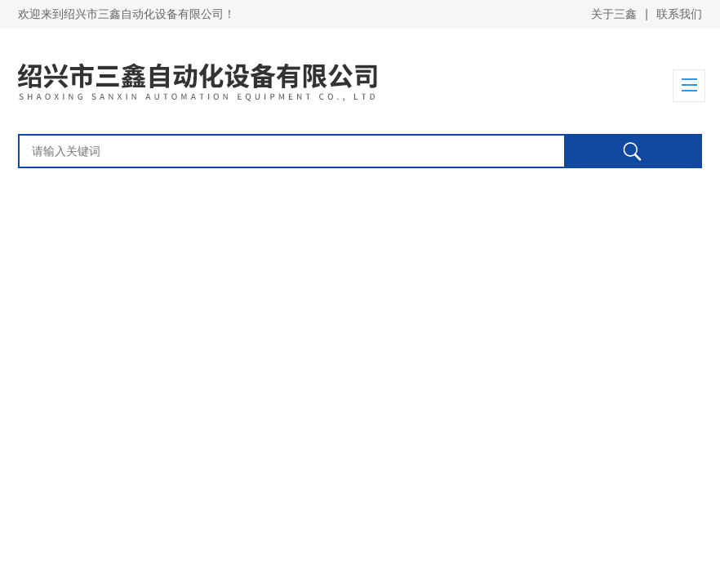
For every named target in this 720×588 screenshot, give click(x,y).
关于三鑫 (614, 14)
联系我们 (679, 14)
